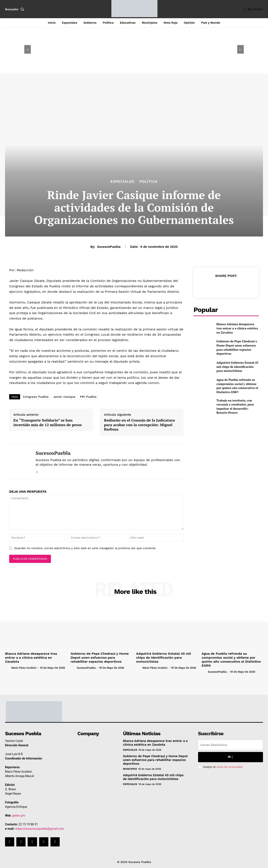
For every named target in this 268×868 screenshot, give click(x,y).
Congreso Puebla (36, 397)
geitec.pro (19, 816)
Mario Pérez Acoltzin (24, 668)
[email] (231, 745)
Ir (230, 757)
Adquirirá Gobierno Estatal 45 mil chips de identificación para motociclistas (237, 367)
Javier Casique (64, 397)
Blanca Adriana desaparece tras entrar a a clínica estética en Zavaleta (237, 328)
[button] (15, 9)
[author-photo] (8, 667)
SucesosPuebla (109, 247)
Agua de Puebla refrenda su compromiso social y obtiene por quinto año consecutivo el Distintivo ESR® (237, 386)
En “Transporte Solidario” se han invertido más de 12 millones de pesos (48, 422)
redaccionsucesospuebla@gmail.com (40, 829)
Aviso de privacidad (229, 767)
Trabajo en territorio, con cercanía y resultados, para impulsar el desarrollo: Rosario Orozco (235, 407)
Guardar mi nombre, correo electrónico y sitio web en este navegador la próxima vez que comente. (85, 548)
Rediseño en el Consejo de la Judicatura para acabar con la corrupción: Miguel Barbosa (139, 425)
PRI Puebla (88, 397)
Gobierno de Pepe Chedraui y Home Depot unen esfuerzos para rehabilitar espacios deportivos (237, 347)
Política (148, 182)
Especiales (122, 182)
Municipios (130, 769)
